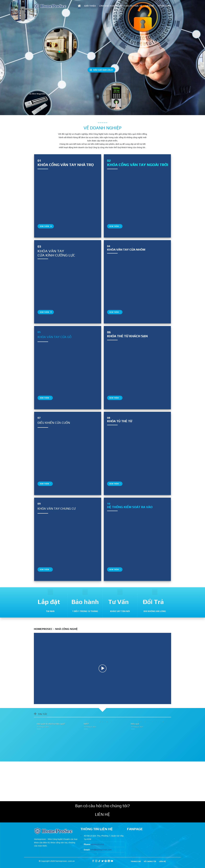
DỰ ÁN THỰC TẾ (134, 6)
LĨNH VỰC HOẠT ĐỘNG (111, 6)
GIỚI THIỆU (90, 6)
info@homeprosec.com (101, 850)
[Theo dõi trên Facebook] (93, 861)
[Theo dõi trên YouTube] (112, 861)
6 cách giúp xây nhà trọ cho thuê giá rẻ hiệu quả (149, 722)
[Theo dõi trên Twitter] (102, 861)
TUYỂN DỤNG (164, 6)
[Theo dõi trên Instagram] (96, 861)
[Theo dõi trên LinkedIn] (109, 861)
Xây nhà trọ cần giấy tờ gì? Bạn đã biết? (100, 722)
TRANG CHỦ (136, 861)
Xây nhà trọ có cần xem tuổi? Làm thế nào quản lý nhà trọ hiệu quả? (55, 722)
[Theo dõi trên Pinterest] (106, 861)
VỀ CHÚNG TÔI (150, 861)
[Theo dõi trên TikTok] (99, 861)
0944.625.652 (98, 844)
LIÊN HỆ (150, 6)
